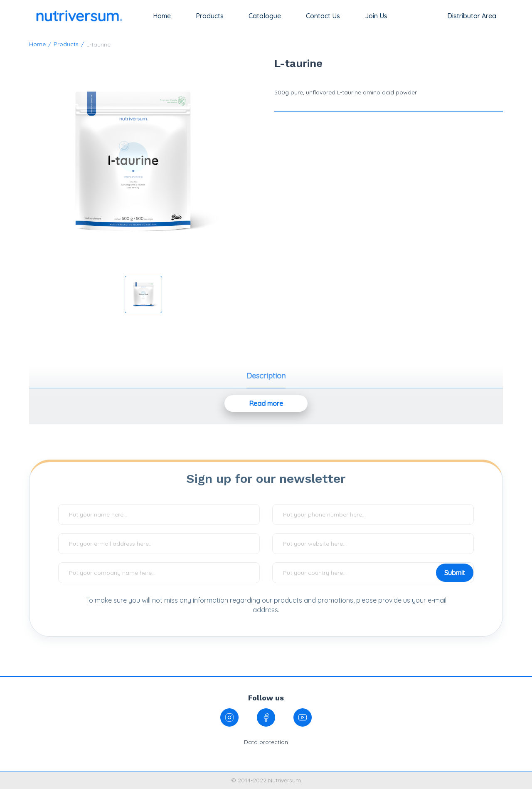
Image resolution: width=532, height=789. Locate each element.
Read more (266, 403)
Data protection (266, 742)
